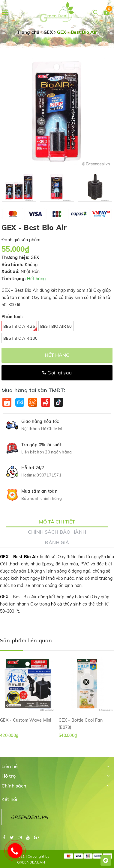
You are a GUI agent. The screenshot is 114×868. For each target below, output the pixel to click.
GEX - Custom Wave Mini (26, 720)
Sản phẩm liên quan (26, 640)
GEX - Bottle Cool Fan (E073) (81, 723)
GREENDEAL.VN (29, 817)
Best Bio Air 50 (56, 326)
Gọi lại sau (57, 373)
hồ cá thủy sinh (66, 604)
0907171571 (49, 475)
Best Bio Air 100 (20, 338)
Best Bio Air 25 (20, 328)
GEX (35, 257)
